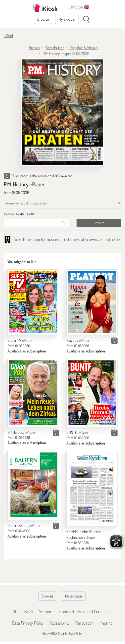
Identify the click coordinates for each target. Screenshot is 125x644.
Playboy (78, 340)
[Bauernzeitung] (33, 485)
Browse (43, 19)
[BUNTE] (92, 393)
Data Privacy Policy (28, 623)
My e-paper (67, 19)
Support (46, 611)
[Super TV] (33, 302)
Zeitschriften (55, 48)
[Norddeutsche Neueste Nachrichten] (92, 489)
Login (77, 7)
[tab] (62, 213)
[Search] (86, 19)
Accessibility (60, 623)
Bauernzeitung (24, 525)
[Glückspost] (33, 393)
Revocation (84, 623)
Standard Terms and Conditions (85, 611)
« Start (9, 36)
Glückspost (21, 432)
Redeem (99, 223)
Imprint (106, 623)
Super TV (20, 340)
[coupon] (31, 223)
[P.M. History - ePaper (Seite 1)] (63, 112)
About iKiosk (23, 611)
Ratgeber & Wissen (84, 48)
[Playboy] (92, 302)
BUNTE (77, 432)
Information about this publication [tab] (26, 203)
